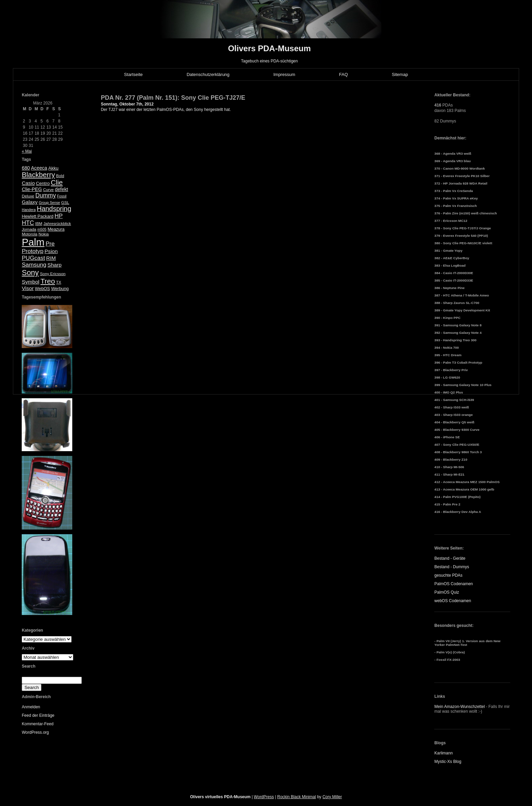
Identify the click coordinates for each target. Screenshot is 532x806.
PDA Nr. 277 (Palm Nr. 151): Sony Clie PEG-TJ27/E (173, 98)
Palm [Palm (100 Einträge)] (33, 242)
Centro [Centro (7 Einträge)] (43, 183)
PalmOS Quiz (447, 592)
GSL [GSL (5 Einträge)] (65, 203)
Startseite (134, 74)
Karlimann (443, 753)
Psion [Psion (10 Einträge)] (51, 251)
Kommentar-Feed (37, 724)
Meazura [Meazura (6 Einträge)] (56, 229)
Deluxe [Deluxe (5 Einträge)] (28, 196)
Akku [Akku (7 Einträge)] (53, 168)
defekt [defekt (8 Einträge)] (62, 189)
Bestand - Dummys (452, 567)
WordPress (264, 797)
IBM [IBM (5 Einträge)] (39, 224)
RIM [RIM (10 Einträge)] (51, 258)
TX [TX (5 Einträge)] (59, 282)
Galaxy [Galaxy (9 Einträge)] (30, 202)
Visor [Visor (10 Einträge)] (28, 288)
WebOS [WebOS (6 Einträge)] (43, 289)
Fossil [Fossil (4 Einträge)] (62, 196)
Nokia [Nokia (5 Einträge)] (43, 234)
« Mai (27, 151)
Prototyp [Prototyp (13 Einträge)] (33, 251)
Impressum (284, 74)
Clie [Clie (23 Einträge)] (57, 183)
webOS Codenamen (453, 601)
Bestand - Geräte (450, 558)
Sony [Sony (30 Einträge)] (30, 273)
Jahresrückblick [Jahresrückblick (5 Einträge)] (57, 224)
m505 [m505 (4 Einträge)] (42, 229)
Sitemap (400, 74)
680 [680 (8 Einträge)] (26, 168)
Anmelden (31, 707)
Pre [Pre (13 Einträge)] (50, 244)
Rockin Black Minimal (297, 797)
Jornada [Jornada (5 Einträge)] (29, 229)
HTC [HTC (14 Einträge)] (28, 223)
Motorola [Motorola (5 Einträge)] (30, 234)
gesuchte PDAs (448, 575)
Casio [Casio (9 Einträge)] (28, 183)
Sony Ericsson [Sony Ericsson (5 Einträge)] (53, 274)
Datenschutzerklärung (208, 74)
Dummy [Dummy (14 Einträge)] (45, 195)
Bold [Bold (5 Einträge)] (60, 176)
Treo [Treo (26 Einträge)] (48, 281)
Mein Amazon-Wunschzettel (460, 707)
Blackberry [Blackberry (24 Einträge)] (38, 175)
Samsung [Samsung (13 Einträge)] (34, 265)
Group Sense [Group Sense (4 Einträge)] (49, 203)
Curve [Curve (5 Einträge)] (48, 190)
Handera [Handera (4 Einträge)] (29, 210)
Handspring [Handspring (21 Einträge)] (54, 209)
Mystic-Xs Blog (448, 762)
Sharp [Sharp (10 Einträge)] (54, 265)
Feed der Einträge (38, 715)
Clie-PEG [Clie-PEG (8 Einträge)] (32, 189)
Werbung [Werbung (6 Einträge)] (60, 289)
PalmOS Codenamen (453, 584)
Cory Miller (332, 797)
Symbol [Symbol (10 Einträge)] (31, 282)
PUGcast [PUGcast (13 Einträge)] (33, 258)
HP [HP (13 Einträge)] (59, 216)
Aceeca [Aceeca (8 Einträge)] (39, 168)
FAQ (343, 74)
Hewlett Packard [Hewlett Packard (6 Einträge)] (37, 216)
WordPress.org (35, 732)
